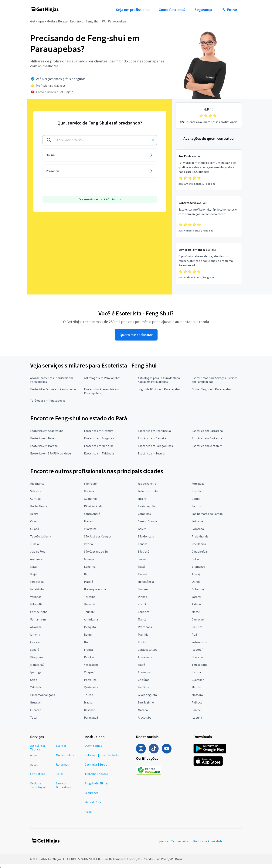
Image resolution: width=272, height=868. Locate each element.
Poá (194, 634)
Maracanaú (37, 665)
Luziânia (143, 687)
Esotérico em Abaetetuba (47, 431)
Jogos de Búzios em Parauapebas (159, 389)
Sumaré (143, 589)
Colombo (198, 589)
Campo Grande (147, 521)
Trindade (36, 687)
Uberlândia (199, 544)
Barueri (196, 499)
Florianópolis (147, 506)
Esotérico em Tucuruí (151, 453)
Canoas (143, 544)
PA (104, 21)
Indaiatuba (37, 589)
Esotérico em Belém (43, 438)
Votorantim (199, 642)
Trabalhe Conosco (96, 774)
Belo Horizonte (148, 491)
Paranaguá (91, 717)
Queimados (91, 687)
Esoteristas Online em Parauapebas (53, 389)
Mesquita (90, 627)
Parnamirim (38, 619)
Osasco (35, 521)
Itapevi (142, 574)
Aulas (34, 755)
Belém (142, 529)
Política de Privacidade (208, 841)
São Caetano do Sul (96, 551)
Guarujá (89, 559)
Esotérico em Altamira (99, 431)
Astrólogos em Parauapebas (102, 378)
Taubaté (89, 612)
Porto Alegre (39, 506)
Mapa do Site (93, 802)
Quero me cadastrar (136, 335)
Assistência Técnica (37, 747)
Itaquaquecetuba (95, 589)
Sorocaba (198, 529)
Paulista (197, 627)
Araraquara (145, 657)
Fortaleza (198, 484)
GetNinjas (37, 21)
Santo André (92, 514)
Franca (88, 650)
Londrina (90, 567)
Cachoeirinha (39, 612)
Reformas (62, 764)
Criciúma (144, 680)
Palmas (197, 604)
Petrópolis (145, 627)
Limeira (35, 634)
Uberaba (197, 657)
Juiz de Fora (38, 551)
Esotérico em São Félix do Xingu (51, 453)
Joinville (197, 521)
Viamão (143, 604)
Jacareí (196, 597)
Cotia (195, 559)
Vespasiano (91, 665)
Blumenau (198, 567)
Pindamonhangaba (43, 695)
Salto (34, 680)
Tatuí (34, 717)
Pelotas (89, 657)
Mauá (141, 567)
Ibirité (142, 642)
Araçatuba (145, 717)
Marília (196, 687)
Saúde (60, 774)
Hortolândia (146, 582)
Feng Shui (93, 21)
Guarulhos (91, 499)
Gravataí (90, 604)
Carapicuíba (199, 551)
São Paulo (90, 484)
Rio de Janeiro (147, 484)
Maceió (89, 582)
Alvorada (36, 627)
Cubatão (36, 710)
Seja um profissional (133, 10)
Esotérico (77, 21)
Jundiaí (35, 544)
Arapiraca (36, 559)
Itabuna (197, 717)
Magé (141, 665)
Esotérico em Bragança (99, 438)
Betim (88, 574)
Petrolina (90, 680)
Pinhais (143, 597)
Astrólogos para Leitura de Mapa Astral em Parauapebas (159, 380)
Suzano (143, 559)
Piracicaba (37, 582)
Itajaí (34, 574)
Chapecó (90, 672)
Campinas (144, 514)
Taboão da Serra (41, 536)
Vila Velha (90, 529)
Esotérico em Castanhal (207, 438)
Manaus (89, 521)
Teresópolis (199, 665)
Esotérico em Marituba (99, 446)
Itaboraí (197, 650)
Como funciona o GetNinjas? (55, 92)
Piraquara (36, 657)
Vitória (88, 544)
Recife (34, 514)
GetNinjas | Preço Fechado (102, 755)
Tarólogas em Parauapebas (48, 401)
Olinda (196, 582)
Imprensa (162, 841)
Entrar (229, 10)
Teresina (90, 597)
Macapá (143, 710)
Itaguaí (89, 702)
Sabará (35, 650)
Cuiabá (35, 529)
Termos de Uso (181, 841)
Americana (91, 619)
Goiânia (89, 491)
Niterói (143, 499)
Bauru (88, 634)
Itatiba (196, 672)
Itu (86, 642)
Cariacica (144, 612)
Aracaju (196, 574)
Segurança (203, 10)
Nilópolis (36, 604)
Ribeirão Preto (94, 506)
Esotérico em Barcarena (207, 431)
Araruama (144, 672)
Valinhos (36, 597)
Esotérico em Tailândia (99, 453)
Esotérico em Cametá (152, 438)
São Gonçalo (146, 536)
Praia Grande (200, 536)
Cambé (196, 710)
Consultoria (38, 774)
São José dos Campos (98, 536)
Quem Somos (93, 746)
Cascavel (36, 642)
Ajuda (88, 812)
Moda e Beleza (57, 21)
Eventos (61, 746)
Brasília (197, 491)
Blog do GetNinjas (96, 783)
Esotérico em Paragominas (155, 446)
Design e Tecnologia (37, 785)
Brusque (35, 702)
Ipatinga (36, 672)
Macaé (196, 612)
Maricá (142, 619)
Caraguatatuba (148, 650)
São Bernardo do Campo (207, 514)
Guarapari (198, 680)
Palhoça (197, 702)
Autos (34, 764)
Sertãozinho (146, 702)
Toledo (89, 695)
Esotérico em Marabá (44, 446)
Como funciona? (172, 10)
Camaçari (198, 619)
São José (144, 551)
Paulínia (143, 634)
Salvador (36, 491)
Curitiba (35, 499)
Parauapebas (117, 21)
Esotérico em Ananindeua (154, 431)
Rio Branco (37, 484)
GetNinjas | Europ (96, 764)
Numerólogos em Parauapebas (212, 389)
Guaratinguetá (147, 695)
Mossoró (197, 695)
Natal (34, 567)
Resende (90, 710)
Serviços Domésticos (64, 785)
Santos (196, 506)
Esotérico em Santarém (207, 446)
